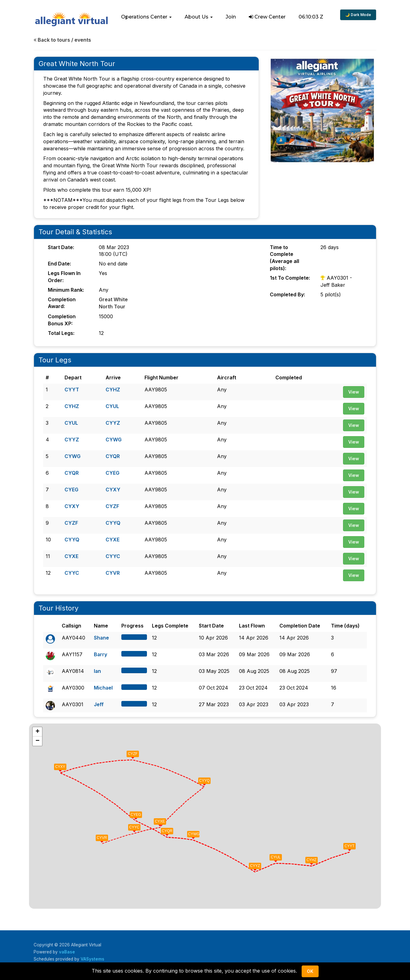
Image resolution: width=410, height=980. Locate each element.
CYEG (113, 472)
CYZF (112, 505)
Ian (98, 670)
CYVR (113, 572)
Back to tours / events (63, 40)
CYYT (72, 389)
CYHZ (113, 389)
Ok (310, 971)
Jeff (99, 703)
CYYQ (113, 522)
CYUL (112, 405)
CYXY (113, 489)
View (354, 391)
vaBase (67, 951)
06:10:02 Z (311, 17)
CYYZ (113, 422)
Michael (103, 687)
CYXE (113, 539)
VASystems (92, 958)
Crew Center (267, 17)
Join (231, 17)
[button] (146, 17)
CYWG (114, 439)
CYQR (113, 455)
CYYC (113, 555)
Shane (102, 637)
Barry (101, 653)
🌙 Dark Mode (358, 15)
